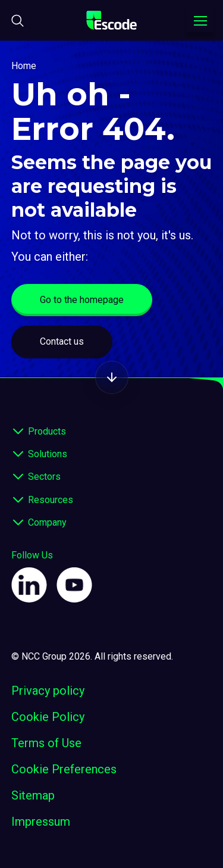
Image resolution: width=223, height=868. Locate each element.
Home (24, 66)
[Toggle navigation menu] (200, 21)
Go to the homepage (82, 300)
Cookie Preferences (64, 769)
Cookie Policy (48, 717)
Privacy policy (48, 691)
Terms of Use (46, 743)
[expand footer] (18, 432)
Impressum (41, 822)
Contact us (62, 341)
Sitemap (33, 795)
